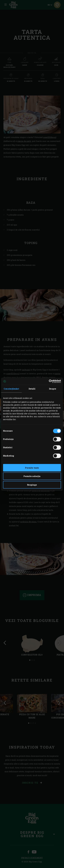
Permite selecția (32, 476)
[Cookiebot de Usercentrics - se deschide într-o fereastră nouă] (49, 381)
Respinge (32, 485)
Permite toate (32, 468)
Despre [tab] (53, 389)
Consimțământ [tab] (11, 389)
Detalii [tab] (32, 389)
